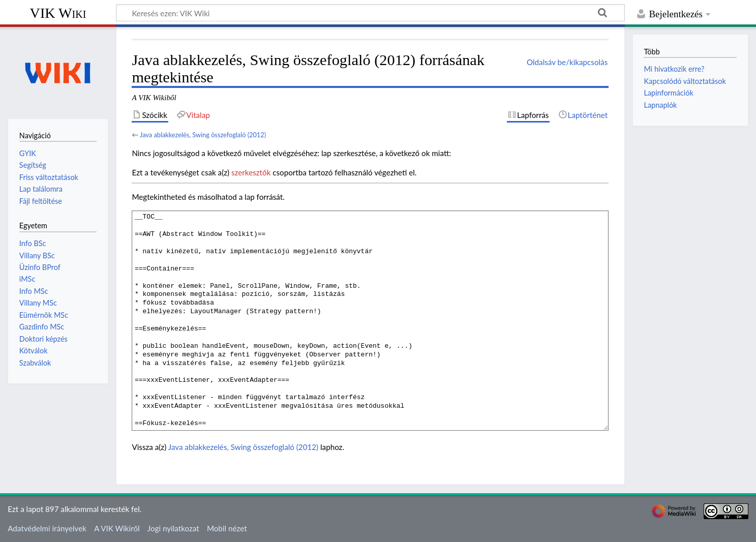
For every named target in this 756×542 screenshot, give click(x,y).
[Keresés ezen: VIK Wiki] (370, 13)
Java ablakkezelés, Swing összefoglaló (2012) (203, 135)
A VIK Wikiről (117, 528)
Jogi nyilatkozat (173, 528)
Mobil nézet (227, 528)
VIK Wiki (58, 13)
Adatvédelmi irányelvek (47, 528)
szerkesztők (251, 172)
